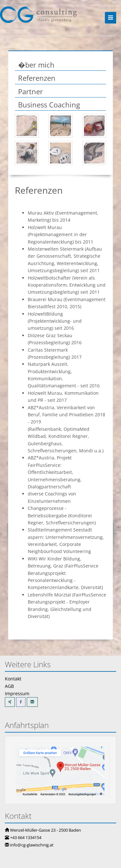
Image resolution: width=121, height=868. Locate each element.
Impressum (17, 693)
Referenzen (37, 78)
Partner (30, 91)
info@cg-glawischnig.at (32, 845)
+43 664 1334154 (26, 837)
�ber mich (36, 65)
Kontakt (13, 679)
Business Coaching (49, 105)
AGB (9, 686)
